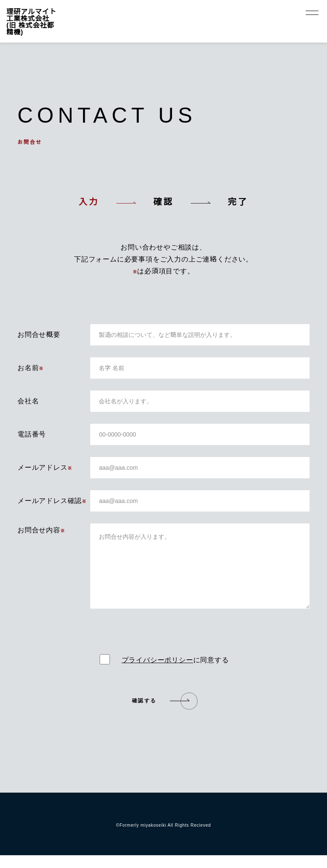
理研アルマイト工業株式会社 (31, 21)
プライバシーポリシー (158, 672)
